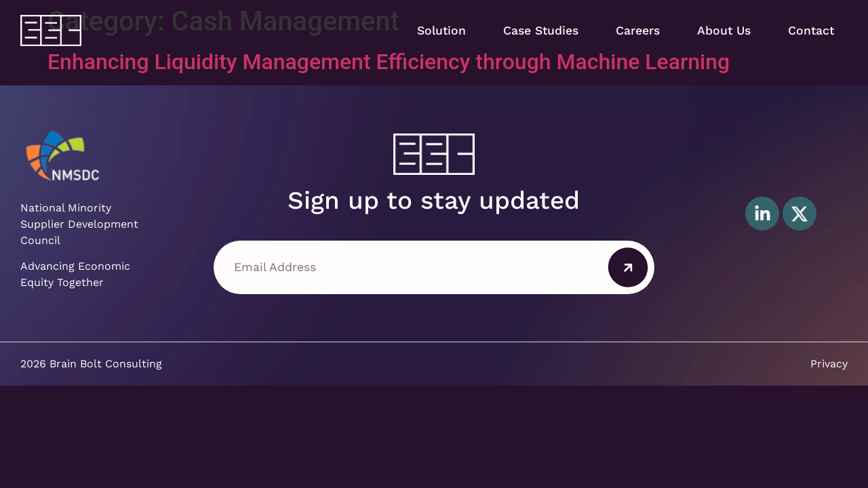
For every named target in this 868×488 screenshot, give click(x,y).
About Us (724, 30)
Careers (638, 30)
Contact (811, 30)
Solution (441, 30)
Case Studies (541, 30)
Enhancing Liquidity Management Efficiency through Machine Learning (389, 62)
